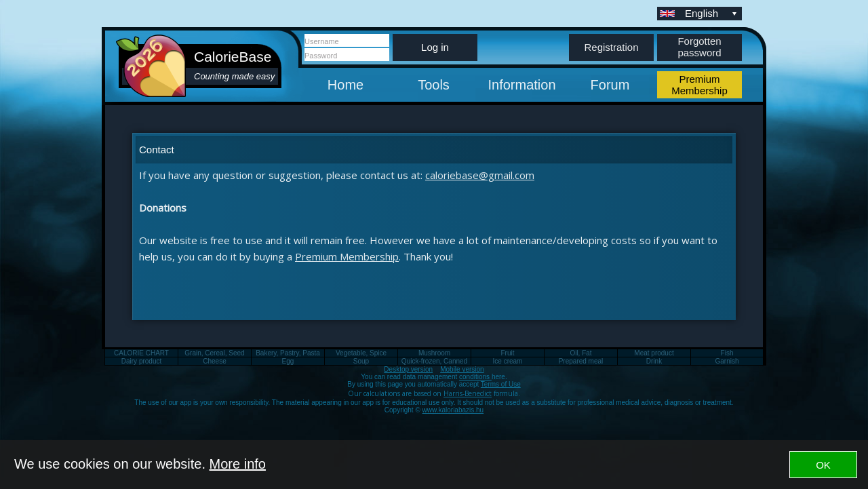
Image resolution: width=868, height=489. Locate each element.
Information (521, 85)
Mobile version (462, 369)
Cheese (214, 361)
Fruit (508, 353)
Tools (434, 85)
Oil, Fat (580, 353)
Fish (727, 353)
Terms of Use (501, 384)
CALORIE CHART (141, 353)
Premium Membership (347, 256)
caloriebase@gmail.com (480, 175)
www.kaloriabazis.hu (453, 410)
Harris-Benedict (468, 393)
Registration (611, 47)
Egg (288, 361)
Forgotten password (699, 47)
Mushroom (434, 353)
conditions (475, 377)
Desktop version (408, 369)
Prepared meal (581, 361)
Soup (361, 361)
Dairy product (141, 361)
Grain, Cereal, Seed (214, 353)
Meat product (654, 353)
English (712, 13)
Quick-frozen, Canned (434, 361)
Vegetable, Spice (361, 353)
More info (238, 464)
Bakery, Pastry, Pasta (288, 353)
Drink (654, 361)
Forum (610, 85)
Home (346, 85)
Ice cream (508, 361)
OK (823, 465)
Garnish (727, 361)
